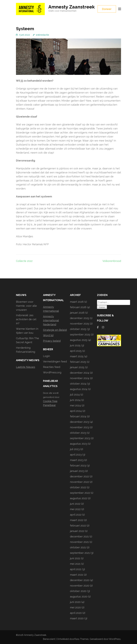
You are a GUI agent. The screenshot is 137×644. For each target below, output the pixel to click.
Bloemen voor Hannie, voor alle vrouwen (26, 306)
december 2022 (79, 476)
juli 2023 (75, 449)
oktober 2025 (78, 329)
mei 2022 (75, 509)
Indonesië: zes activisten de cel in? (26, 319)
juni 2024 (75, 400)
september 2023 (80, 438)
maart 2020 (77, 618)
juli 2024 (75, 395)
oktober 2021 (78, 547)
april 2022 (76, 515)
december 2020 (80, 580)
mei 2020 (75, 607)
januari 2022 (77, 531)
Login (46, 356)
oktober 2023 (78, 433)
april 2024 (76, 411)
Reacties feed (52, 367)
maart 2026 (77, 302)
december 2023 (80, 422)
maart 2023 (77, 460)
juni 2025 (75, 345)
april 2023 (76, 455)
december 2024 (80, 373)
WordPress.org (52, 372)
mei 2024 (75, 405)
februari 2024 (78, 416)
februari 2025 (78, 362)
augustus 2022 (79, 498)
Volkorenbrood (112, 261)
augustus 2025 (79, 340)
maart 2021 (77, 575)
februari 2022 (78, 526)
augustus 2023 (79, 444)
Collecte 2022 (24, 261)
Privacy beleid (52, 341)
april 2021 (76, 569)
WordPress (115, 639)
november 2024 (80, 378)
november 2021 (79, 542)
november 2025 (80, 324)
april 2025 (76, 351)
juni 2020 (75, 602)
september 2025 (80, 334)
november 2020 (80, 586)
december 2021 (79, 536)
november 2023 (80, 427)
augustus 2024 (79, 389)
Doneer (107, 9)
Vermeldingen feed (55, 362)
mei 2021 (75, 564)
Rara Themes (82, 639)
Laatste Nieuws (26, 367)
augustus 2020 (79, 597)
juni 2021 (75, 558)
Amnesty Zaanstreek (72, 7)
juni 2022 (75, 504)
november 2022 (79, 482)
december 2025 (80, 318)
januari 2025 (77, 367)
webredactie (42, 35)
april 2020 (76, 613)
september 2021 (80, 553)
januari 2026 (77, 313)
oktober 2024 (78, 384)
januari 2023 (77, 471)
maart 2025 (77, 356)
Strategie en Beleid (55, 330)
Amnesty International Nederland (51, 320)
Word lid (48, 335)
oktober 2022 (78, 487)
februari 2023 (78, 466)
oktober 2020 (78, 591)
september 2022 (80, 493)
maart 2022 (77, 520)
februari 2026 (78, 307)
